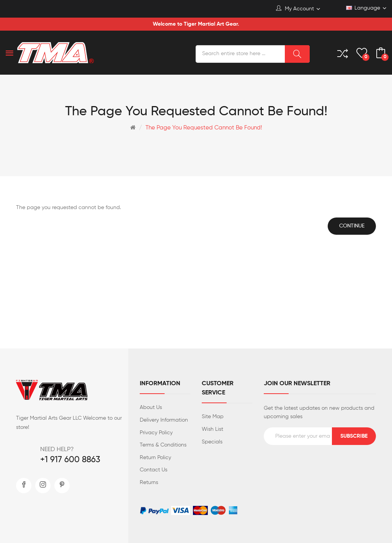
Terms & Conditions (163, 445)
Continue (352, 226)
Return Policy (155, 458)
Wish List (212, 429)
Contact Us (154, 470)
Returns (149, 482)
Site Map (213, 417)
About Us (151, 407)
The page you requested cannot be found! (204, 128)
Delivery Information (164, 420)
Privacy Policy (156, 433)
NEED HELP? (57, 450)
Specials (212, 442)
